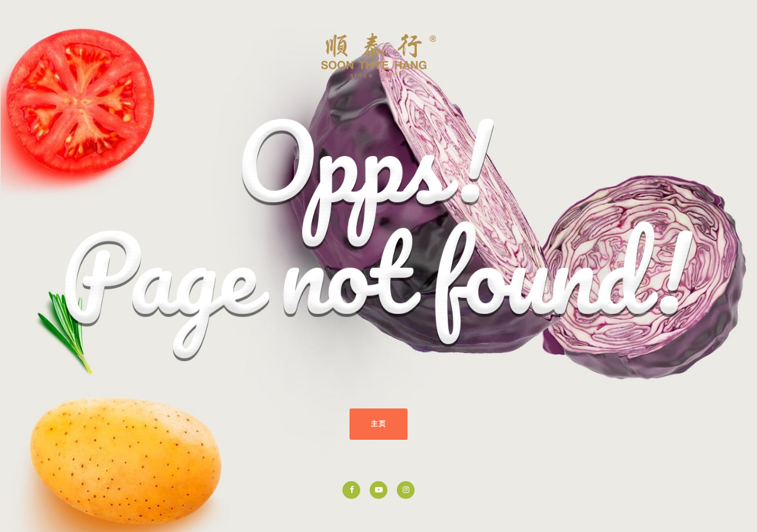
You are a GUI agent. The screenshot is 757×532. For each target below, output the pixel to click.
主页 (378, 424)
